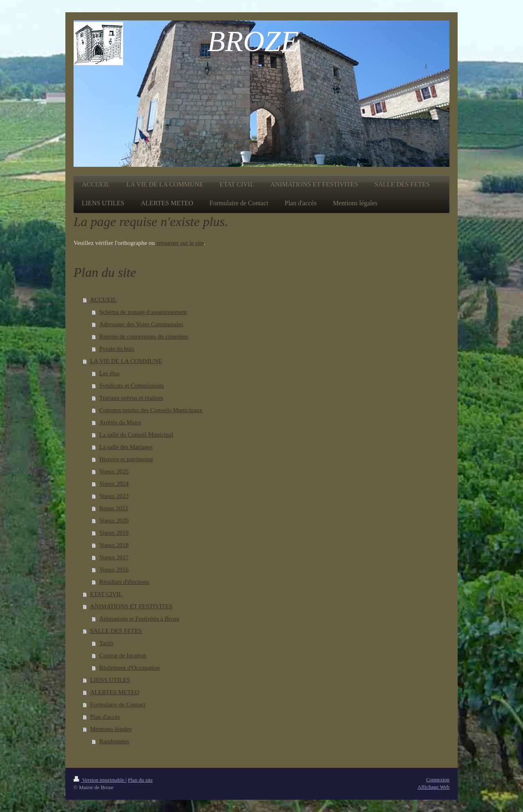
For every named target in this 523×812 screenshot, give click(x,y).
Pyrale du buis (117, 349)
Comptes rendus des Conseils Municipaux (151, 410)
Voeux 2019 (114, 533)
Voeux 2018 (114, 545)
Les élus (110, 373)
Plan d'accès (105, 717)
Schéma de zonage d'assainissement (143, 312)
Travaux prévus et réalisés (131, 398)
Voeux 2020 (114, 520)
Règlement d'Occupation (130, 668)
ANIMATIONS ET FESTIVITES (131, 606)
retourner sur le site (180, 243)
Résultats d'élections (124, 582)
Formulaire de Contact (118, 704)
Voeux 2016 (114, 570)
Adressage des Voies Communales (141, 324)
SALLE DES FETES (116, 631)
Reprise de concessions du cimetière (144, 336)
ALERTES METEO (115, 692)
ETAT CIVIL (106, 594)
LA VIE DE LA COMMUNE (126, 361)
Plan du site (140, 780)
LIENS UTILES (110, 680)
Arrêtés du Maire (120, 422)
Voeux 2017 (114, 557)
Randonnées (114, 741)
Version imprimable (99, 780)
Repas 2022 (114, 508)
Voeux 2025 (114, 471)
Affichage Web (434, 787)
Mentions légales (111, 729)
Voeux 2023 (114, 496)
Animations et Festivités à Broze (139, 619)
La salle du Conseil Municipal (136, 435)
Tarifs (106, 643)
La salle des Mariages (126, 447)
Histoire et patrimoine (126, 459)
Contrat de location (123, 655)
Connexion (438, 779)
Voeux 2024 (114, 484)
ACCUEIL (104, 300)
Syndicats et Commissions (132, 386)
